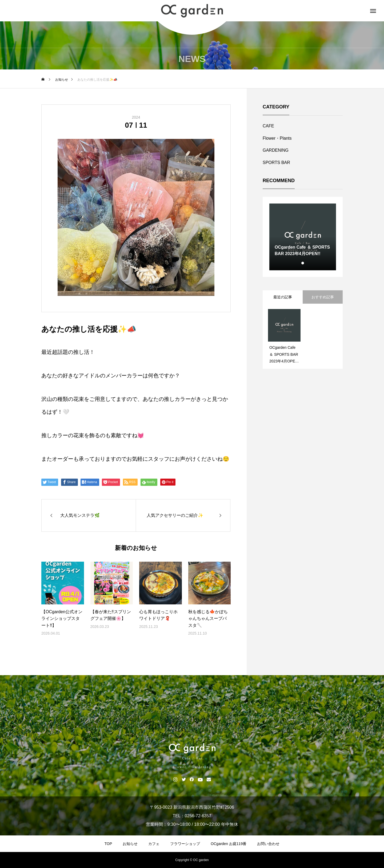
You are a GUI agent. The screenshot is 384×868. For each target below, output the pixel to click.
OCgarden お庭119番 (229, 844)
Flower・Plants (277, 138)
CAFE (268, 126)
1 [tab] (303, 263)
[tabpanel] (303, 237)
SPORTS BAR (276, 163)
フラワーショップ (185, 844)
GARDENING (276, 150)
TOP (108, 844)
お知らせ (130, 844)
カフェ (154, 844)
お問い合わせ (268, 844)
